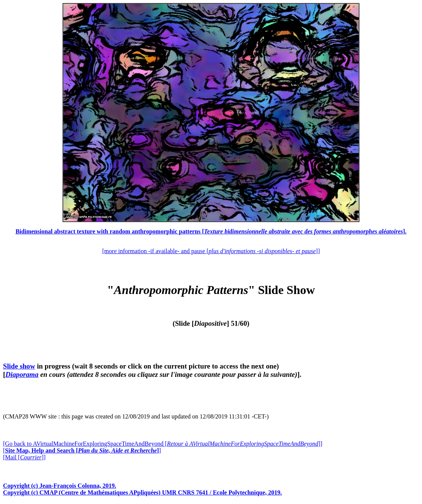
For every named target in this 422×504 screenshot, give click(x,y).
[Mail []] (24, 457)
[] (82, 450)
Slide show (19, 366)
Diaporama (22, 374)
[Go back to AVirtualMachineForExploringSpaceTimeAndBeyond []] (163, 444)
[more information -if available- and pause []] (211, 251)
